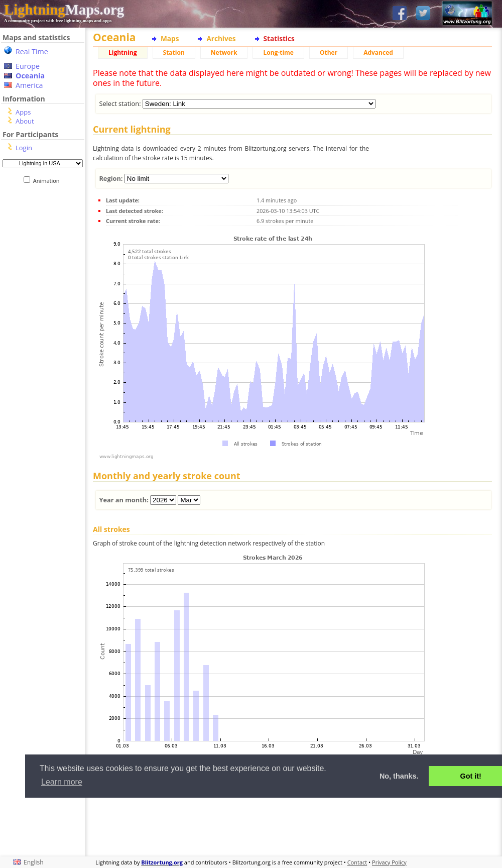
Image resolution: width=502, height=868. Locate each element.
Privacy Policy (389, 862)
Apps (23, 112)
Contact (357, 862)
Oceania (30, 76)
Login (24, 148)
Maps (170, 38)
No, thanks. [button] (399, 776)
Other (329, 52)
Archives (221, 38)
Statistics (279, 38)
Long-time (278, 52)
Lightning (123, 52)
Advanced (378, 52)
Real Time (32, 51)
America (29, 85)
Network (224, 52)
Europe (28, 66)
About (25, 121)
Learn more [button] (62, 782)
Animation (48, 181)
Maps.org (64, 10)
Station (174, 52)
